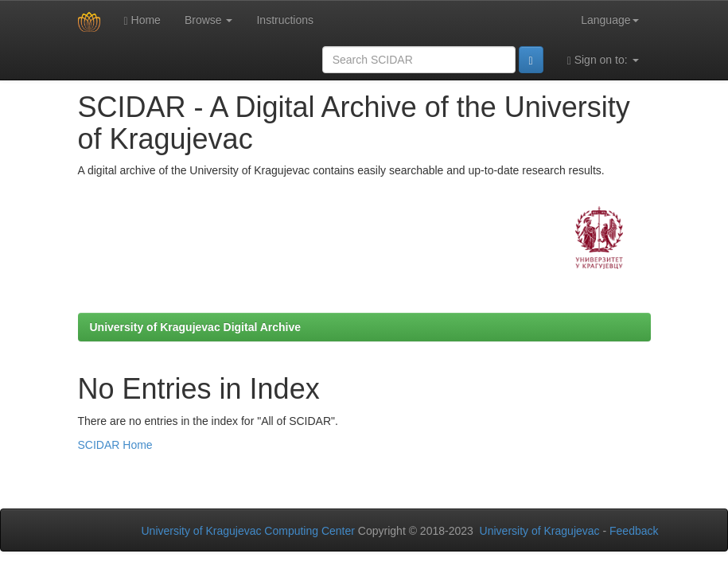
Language (609, 20)
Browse (209, 20)
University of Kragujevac (540, 531)
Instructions (285, 20)
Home (142, 20)
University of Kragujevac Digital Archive (196, 327)
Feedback (634, 531)
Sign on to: (603, 60)
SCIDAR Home (115, 445)
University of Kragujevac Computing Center (248, 531)
